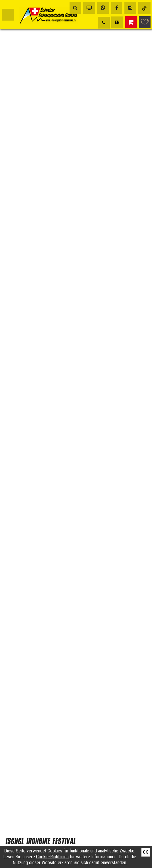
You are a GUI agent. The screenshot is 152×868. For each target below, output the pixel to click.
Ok (145, 852)
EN (117, 22)
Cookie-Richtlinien (52, 857)
